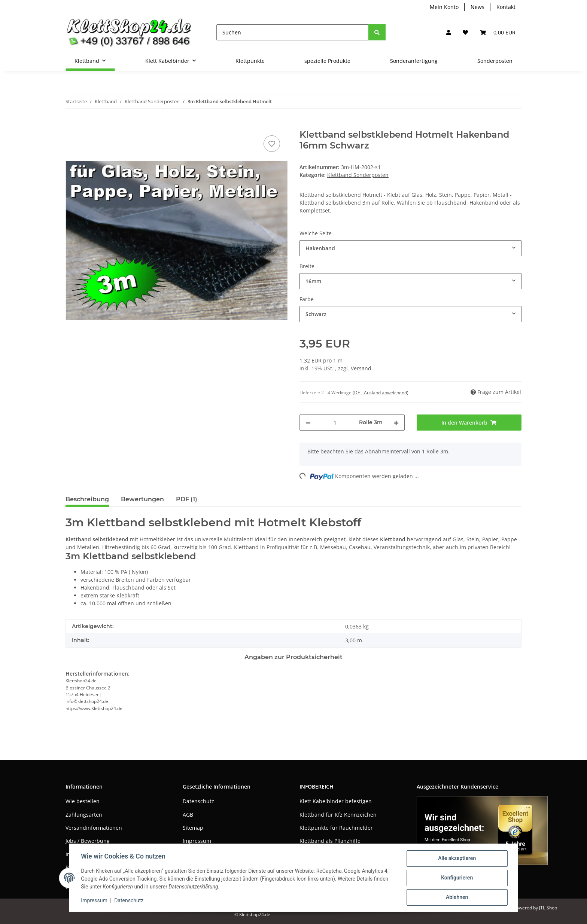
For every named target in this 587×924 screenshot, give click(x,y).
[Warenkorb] (498, 32)
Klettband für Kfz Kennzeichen (338, 815)
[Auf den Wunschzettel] (272, 144)
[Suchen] (293, 32)
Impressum (197, 841)
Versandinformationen (94, 828)
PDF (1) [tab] (187, 499)
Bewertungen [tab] (142, 499)
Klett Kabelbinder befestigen (336, 801)
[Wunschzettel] (465, 32)
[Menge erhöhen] (396, 423)
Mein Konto (444, 7)
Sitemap (193, 828)
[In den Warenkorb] (72, 125)
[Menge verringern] (308, 423)
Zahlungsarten (84, 815)
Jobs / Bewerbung (88, 841)
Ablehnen (457, 897)
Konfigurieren (457, 878)
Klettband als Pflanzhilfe (330, 841)
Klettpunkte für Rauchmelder (336, 828)
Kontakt (506, 7)
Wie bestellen (83, 801)
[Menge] (335, 423)
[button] (448, 32)
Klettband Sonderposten (358, 175)
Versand (361, 368)
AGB (188, 815)
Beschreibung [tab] (87, 499)
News (477, 7)
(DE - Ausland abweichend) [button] (381, 393)
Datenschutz (198, 801)
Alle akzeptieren (457, 859)
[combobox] (410, 248)
